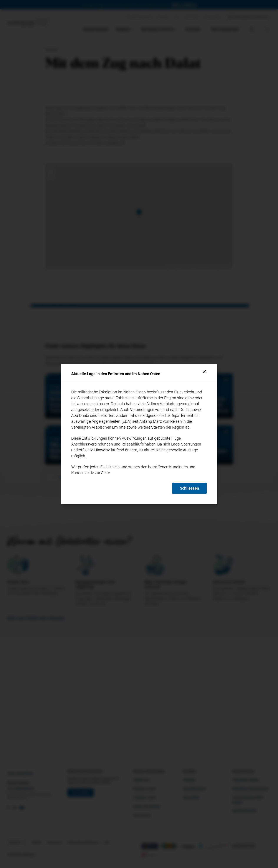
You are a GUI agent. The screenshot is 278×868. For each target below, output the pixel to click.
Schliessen (189, 488)
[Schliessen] (204, 372)
